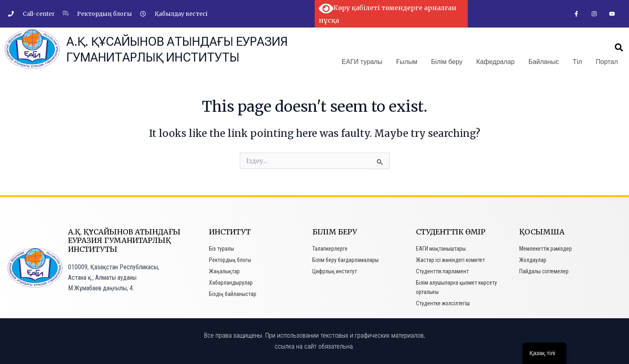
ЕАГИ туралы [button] (363, 61)
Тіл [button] (578, 61)
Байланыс (544, 61)
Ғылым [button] (408, 61)
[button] (619, 47)
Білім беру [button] (448, 61)
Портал (607, 61)
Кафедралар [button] (496, 61)
